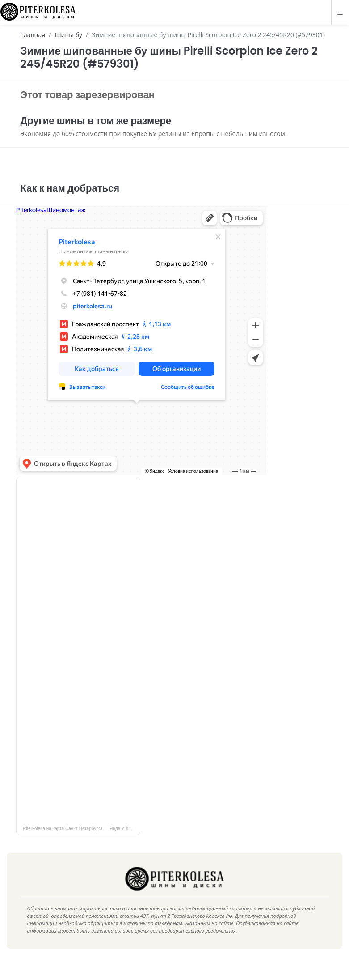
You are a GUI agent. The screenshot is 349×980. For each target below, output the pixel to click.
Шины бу (68, 35)
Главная (33, 35)
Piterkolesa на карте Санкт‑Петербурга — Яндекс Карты (81, 842)
